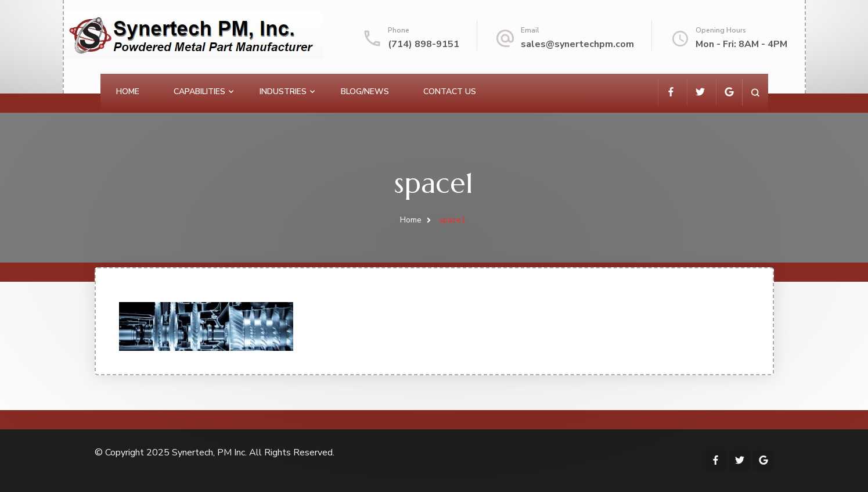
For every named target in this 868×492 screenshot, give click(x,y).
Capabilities (199, 91)
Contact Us (450, 91)
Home (128, 91)
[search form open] (755, 93)
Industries (283, 91)
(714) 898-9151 (424, 44)
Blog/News (365, 91)
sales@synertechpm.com (577, 44)
